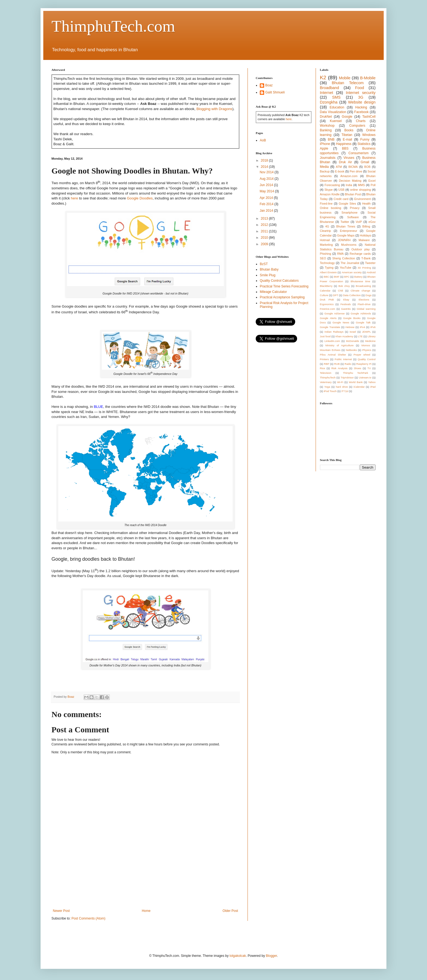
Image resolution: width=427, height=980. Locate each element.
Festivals (346, 304)
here (74, 198)
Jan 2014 (267, 211)
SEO (323, 258)
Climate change (360, 291)
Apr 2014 (267, 198)
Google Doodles (140, 198)
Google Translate (330, 327)
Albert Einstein (328, 272)
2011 (265, 231)
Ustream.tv (365, 377)
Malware (364, 240)
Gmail (365, 162)
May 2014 (267, 191)
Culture (324, 295)
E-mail (347, 139)
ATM (339, 167)
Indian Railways (334, 332)
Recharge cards (360, 254)
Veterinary (326, 382)
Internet (327, 93)
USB (341, 190)
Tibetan (347, 135)
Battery (358, 277)
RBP (327, 364)
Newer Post (61, 911)
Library (372, 336)
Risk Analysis (339, 368)
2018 (265, 160)
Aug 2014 (267, 179)
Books (349, 130)
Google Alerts (328, 318)
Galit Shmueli (275, 92)
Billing (366, 226)
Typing (329, 268)
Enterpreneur (348, 231)
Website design (362, 102)
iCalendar (359, 387)
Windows (369, 135)
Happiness (344, 144)
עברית (345, 391)
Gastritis (346, 309)
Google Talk (363, 322)
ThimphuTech (328, 377)
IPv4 (362, 327)
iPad (373, 387)
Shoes (357, 368)
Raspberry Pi (364, 364)
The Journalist (350, 263)
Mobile (344, 78)
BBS (345, 148)
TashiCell (369, 117)
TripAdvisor (347, 377)
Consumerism (359, 153)
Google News (341, 322)
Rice (323, 368)
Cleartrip (326, 231)
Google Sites (347, 204)
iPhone (325, 144)
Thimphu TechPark (356, 373)
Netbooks (351, 350)
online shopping (361, 190)
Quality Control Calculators (279, 281)
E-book (340, 171)
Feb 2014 (267, 204)
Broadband (330, 88)
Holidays (365, 235)
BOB (367, 167)
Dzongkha (329, 102)
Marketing (326, 245)
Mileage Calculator (273, 292)
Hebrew (350, 327)
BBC (327, 277)
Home (146, 911)
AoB (263, 140)
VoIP (359, 222)
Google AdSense (334, 313)
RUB (337, 364)
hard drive (342, 387)
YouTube (346, 268)
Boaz (269, 85)
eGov (372, 222)
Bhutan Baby (269, 269)
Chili (341, 291)
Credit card (341, 199)
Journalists (328, 158)
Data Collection (352, 295)
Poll (373, 185)
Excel (372, 181)
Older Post (230, 911)
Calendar (325, 291)
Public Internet (343, 359)
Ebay (346, 300)
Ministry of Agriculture (340, 345)
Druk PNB (327, 300)
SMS (336, 97)
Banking (326, 130)
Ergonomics (327, 304)
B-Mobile (368, 78)
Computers (357, 126)
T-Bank (366, 258)
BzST (264, 264)
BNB (331, 139)
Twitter (345, 222)
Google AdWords (361, 313)
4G (327, 226)
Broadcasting (363, 286)
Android (371, 272)
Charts (361, 121)
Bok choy (344, 286)
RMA (340, 254)
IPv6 (373, 327)
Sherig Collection (344, 258)
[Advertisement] (151, 890)
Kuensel (336, 121)
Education (337, 107)
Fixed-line (326, 204)
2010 (265, 238)
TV (369, 368)
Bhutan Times (346, 226)
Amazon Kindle (330, 194)
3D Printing (364, 268)
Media (324, 167)
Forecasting (332, 185)
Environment (363, 199)
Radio (348, 364)
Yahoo (372, 382)
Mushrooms (349, 245)
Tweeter (370, 263)
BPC (347, 277)
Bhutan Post (353, 194)
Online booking (331, 208)
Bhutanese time (360, 281)
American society (352, 272)
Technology (327, 263)
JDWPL (366, 332)
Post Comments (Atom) (88, 918)
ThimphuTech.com (113, 26)
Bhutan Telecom (348, 83)
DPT (336, 295)
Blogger (271, 956)
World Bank (356, 382)
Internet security (361, 93)
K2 (323, 78)
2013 (265, 219)
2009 (265, 244)
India (349, 185)
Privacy (355, 208)
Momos (366, 345)
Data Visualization (333, 112)
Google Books (352, 318)
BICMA (353, 167)
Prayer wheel (362, 355)
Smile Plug (268, 275)
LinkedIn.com (332, 341)
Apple (324, 148)
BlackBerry (326, 286)
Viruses (349, 158)
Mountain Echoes (330, 350)
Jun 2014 (267, 185)
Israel (353, 332)
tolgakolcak (238, 956)
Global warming (366, 309)
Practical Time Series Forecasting (284, 286)
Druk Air (345, 162)
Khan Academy (344, 336)
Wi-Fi (340, 382)
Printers (324, 359)
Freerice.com (328, 309)
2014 (265, 167)
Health (366, 204)
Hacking (361, 107)
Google (347, 117)
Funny (365, 139)
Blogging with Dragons (214, 109)
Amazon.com (349, 176)
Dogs (368, 295)
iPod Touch (330, 391)
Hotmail (325, 240)
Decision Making (350, 181)
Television (326, 373)
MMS (361, 185)
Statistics (364, 144)
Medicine (370, 341)
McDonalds (353, 341)
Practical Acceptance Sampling (282, 297)
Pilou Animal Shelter (333, 355)
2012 (265, 225)
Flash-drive (364, 304)
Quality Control (367, 359)
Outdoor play (360, 249)
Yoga (327, 387)
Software (353, 217)
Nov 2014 (267, 172)
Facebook (362, 112)
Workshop (327, 126)
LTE (360, 336)
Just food (325, 336)
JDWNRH (344, 240)
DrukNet (326, 117)
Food (360, 88)
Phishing (326, 254)
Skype (329, 190)
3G (361, 97)
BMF (337, 277)
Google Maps (346, 235)
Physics (367, 350)
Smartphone (350, 213)
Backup (325, 171)
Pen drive (356, 171)
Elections (364, 300)
